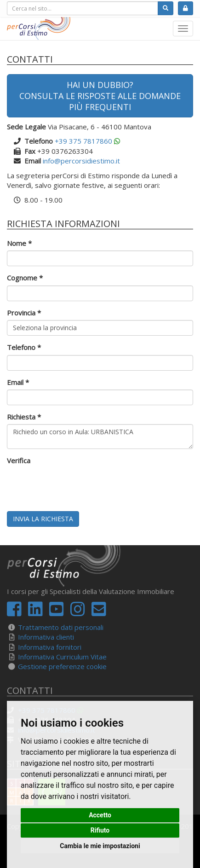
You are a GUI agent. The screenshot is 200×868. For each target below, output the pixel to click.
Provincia (24, 313)
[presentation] (77, 486)
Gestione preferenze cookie (62, 666)
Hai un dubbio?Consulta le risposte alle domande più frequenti (100, 96)
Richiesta (24, 417)
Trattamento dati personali (61, 627)
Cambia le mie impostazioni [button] (100, 846)
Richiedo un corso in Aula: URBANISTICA (100, 437)
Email (18, 382)
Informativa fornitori (50, 647)
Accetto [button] (100, 815)
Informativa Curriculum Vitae (62, 657)
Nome (19, 243)
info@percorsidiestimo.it (81, 161)
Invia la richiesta (43, 519)
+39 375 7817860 (83, 141)
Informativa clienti (46, 637)
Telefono (24, 347)
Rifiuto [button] (100, 830)
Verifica (19, 460)
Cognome (25, 278)
